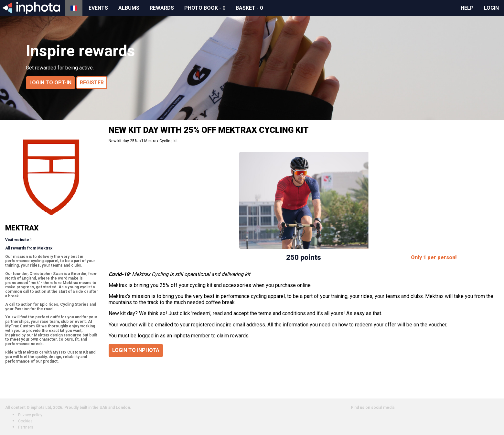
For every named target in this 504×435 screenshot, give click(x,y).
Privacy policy (30, 415)
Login (491, 8)
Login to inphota (136, 350)
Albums (129, 8)
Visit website (17, 240)
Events (98, 8)
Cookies (25, 421)
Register (92, 83)
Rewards (162, 8)
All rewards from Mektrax (29, 248)
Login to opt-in (50, 83)
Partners (26, 427)
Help (467, 8)
